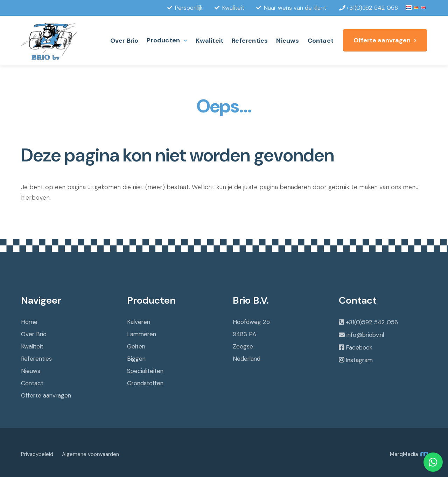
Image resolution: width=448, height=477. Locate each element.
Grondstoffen (145, 383)
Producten (163, 40)
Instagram (359, 360)
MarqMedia (408, 454)
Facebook (359, 347)
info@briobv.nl (365, 335)
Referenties (250, 41)
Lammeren (142, 334)
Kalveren (139, 322)
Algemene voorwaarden (90, 454)
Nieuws (288, 41)
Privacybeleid (37, 454)
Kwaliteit (209, 41)
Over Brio (124, 41)
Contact (321, 41)
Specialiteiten (145, 371)
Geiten (136, 346)
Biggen (136, 359)
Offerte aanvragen (382, 40)
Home (29, 322)
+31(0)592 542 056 (372, 322)
